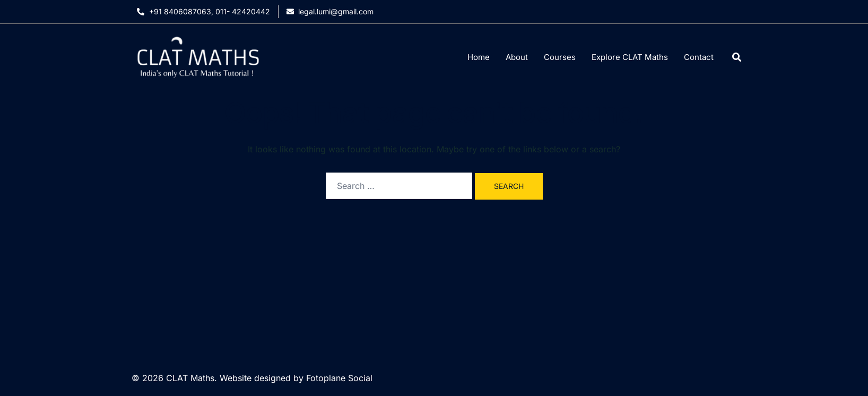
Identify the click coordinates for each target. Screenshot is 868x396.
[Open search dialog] (737, 57)
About (517, 57)
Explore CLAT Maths (630, 57)
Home (479, 57)
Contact (699, 57)
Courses (560, 57)
